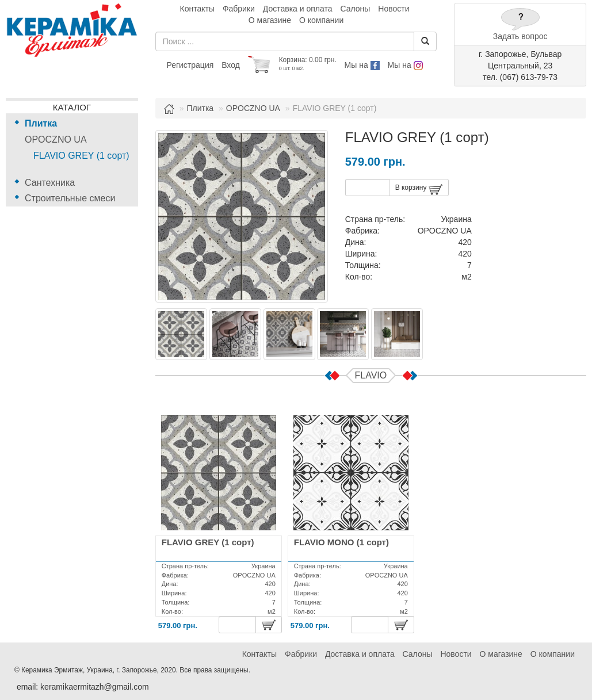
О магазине (270, 20)
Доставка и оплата (298, 9)
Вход (231, 65)
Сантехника (50, 183)
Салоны (355, 9)
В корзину (419, 190)
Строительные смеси (70, 198)
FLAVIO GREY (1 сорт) (81, 156)
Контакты (197, 9)
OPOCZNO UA (56, 139)
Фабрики (239, 9)
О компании (321, 20)
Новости (394, 9)
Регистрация (190, 65)
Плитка (41, 123)
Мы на (362, 65)
